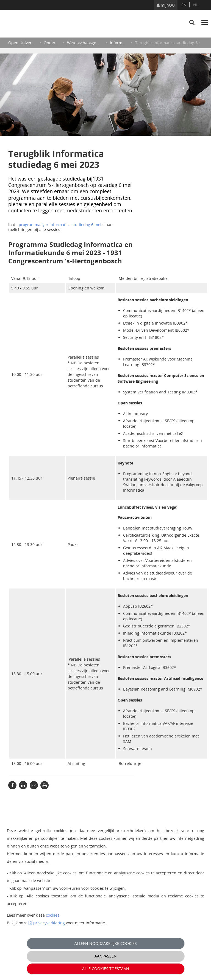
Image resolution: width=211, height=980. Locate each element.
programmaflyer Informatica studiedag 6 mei (60, 225)
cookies (53, 915)
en (184, 5)
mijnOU (166, 5)
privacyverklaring (49, 923)
